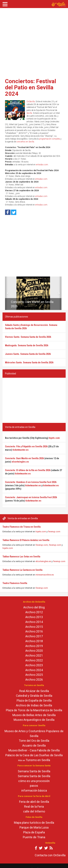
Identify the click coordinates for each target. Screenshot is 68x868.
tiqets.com (41, 532)
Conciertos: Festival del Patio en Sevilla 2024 (31, 87)
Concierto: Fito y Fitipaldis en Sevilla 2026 (26, 446)
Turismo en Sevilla (38, 760)
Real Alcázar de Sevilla (34, 691)
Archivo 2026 (34, 680)
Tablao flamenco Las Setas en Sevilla (21, 557)
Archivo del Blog (34, 607)
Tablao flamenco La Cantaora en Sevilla (22, 570)
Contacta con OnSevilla (50, 855)
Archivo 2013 (34, 617)
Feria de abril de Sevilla (34, 802)
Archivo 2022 (34, 660)
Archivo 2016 (34, 631)
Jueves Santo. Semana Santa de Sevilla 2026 (28, 354)
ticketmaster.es (21, 450)
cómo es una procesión (34, 781)
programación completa (50, 139)
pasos (34, 786)
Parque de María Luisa (34, 827)
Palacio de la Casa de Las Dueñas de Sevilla (34, 755)
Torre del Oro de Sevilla (34, 741)
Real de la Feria (34, 807)
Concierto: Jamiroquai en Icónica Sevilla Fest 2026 (31, 497)
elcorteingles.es (43, 561)
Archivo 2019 (34, 646)
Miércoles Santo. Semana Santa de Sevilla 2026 (29, 362)
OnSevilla (31, 102)
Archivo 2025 (34, 675)
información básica (34, 790)
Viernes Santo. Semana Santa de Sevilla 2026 (28, 337)
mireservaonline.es (45, 575)
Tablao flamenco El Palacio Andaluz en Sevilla (26, 540)
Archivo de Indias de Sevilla (34, 705)
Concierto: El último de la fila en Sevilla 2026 (28, 470)
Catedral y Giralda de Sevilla (34, 696)
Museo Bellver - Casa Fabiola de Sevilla (34, 750)
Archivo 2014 (34, 622)
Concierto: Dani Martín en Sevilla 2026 (24, 458)
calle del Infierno (34, 811)
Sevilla (29, 113)
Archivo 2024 (34, 670)
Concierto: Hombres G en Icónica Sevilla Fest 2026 (31, 482)
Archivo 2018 (34, 641)
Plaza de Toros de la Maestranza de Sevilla (34, 710)
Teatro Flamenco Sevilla (15, 583)
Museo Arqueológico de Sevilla (34, 720)
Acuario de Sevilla (34, 745)
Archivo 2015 (34, 627)
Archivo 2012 (34, 612)
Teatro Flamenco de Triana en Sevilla (22, 527)
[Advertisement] (32, 42)
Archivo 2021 (34, 655)
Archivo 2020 (34, 651)
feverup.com (54, 532)
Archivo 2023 (34, 665)
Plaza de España (34, 832)
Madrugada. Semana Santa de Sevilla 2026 (27, 345)
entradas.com (42, 165)
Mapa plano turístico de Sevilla (34, 823)
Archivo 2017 (34, 636)
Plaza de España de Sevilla (34, 700)
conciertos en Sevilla (25, 142)
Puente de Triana (34, 837)
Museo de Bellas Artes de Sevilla (34, 715)
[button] (6, 293)
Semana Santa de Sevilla (34, 771)
